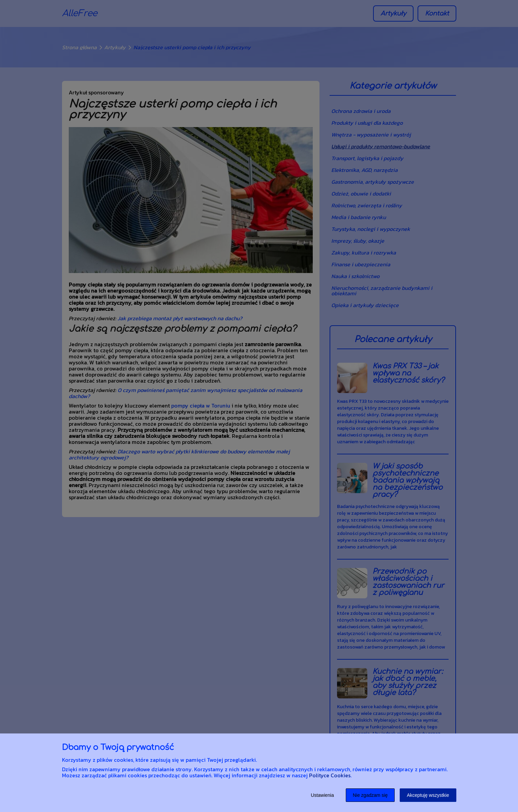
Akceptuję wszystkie (428, 795)
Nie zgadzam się (370, 795)
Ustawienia (322, 795)
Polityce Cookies (330, 775)
